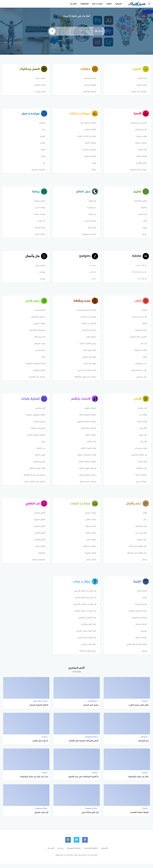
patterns (92, 274)
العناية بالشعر (90, 412)
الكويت (109, 4)
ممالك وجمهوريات (88, 236)
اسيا (43, 131)
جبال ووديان (40, 353)
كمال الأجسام (39, 229)
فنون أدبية (142, 465)
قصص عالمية (40, 85)
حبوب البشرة (40, 458)
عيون (144, 360)
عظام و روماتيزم (140, 353)
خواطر (144, 564)
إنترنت (144, 602)
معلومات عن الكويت (138, 92)
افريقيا (42, 137)
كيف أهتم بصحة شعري (86, 642)
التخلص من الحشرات (138, 124)
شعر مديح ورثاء (140, 452)
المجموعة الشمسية (37, 333)
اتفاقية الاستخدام (91, 853)
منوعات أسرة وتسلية (138, 171)
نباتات (93, 171)
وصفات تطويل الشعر (87, 472)
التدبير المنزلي (140, 131)
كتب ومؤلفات (141, 472)
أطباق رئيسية (39, 530)
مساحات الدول (90, 223)
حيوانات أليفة (90, 144)
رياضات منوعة (39, 216)
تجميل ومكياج (39, 425)
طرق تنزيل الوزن (89, 353)
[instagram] (68, 844)
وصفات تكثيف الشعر (87, 478)
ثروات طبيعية (39, 346)
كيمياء (144, 236)
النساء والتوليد (140, 333)
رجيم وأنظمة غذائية (87, 346)
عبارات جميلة (90, 530)
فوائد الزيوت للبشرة (37, 472)
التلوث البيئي (39, 326)
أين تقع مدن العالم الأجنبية (84, 609)
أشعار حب (143, 418)
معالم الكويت (141, 85)
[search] (52, 31)
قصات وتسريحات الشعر (86, 458)
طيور (94, 164)
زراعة (43, 360)
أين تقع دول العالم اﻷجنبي (85, 595)
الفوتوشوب (84, 4)
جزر (44, 164)
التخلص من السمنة (88, 320)
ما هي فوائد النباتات (87, 656)
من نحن (60, 853)
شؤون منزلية (141, 137)
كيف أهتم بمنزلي (88, 649)
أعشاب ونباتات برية (88, 124)
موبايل (144, 656)
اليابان (42, 144)
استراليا (42, 124)
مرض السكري (141, 380)
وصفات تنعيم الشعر (87, 485)
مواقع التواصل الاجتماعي (136, 649)
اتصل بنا (73, 4)
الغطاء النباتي (90, 131)
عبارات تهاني (90, 524)
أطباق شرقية (40, 544)
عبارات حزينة (90, 537)
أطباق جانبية (39, 517)
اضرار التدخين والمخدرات (86, 313)
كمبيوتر (143, 635)
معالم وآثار (91, 229)
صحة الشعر (91, 445)
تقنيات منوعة (141, 629)
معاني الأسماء (141, 164)
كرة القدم (41, 223)
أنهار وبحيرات (39, 313)
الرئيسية (118, 4)
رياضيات (143, 209)
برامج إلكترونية (140, 609)
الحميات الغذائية (89, 333)
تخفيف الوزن (90, 340)
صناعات (42, 274)
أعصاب (144, 313)
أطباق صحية (40, 550)
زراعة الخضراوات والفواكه (35, 366)
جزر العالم (92, 202)
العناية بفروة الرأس (88, 432)
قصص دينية (40, 79)
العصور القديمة (89, 85)
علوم (144, 223)
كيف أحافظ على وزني (87, 373)
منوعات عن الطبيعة (37, 380)
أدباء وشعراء (141, 412)
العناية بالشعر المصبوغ (86, 425)
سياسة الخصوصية (74, 853)
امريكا (43, 151)
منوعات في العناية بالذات (34, 485)
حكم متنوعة (141, 544)
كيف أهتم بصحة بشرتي (86, 635)
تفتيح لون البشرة (38, 432)
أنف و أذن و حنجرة (139, 320)
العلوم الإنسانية (140, 202)
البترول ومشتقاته (38, 320)
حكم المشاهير (141, 530)
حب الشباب (40, 452)
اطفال (144, 326)
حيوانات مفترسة (89, 151)
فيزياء (144, 229)
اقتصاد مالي (40, 268)
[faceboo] (85, 844)
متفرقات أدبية (141, 478)
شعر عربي (142, 438)
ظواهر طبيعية (39, 373)
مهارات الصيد (39, 236)
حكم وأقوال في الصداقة (136, 557)
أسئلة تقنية (141, 595)
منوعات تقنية (141, 642)
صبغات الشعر (90, 438)
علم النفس (142, 216)
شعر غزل (143, 445)
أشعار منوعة (141, 425)
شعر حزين (142, 432)
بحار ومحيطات (39, 340)
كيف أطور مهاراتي (88, 629)
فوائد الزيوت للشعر (88, 452)
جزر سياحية (91, 209)
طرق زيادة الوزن (89, 366)
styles (93, 281)
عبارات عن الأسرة (89, 550)
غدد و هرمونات (140, 366)
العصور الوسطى (89, 92)
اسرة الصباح (142, 79)
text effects (142, 281)
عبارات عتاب (91, 544)
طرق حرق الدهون (89, 360)
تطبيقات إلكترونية (139, 622)
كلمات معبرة (91, 564)
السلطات (41, 557)
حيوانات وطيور (90, 157)
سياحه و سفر (97, 4)
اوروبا (43, 157)
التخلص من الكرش (88, 326)
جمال (43, 445)
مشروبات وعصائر (38, 564)
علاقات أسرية (141, 157)
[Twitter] (77, 844)
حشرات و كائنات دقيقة (86, 137)
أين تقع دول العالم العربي (85, 602)
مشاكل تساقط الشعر (87, 465)
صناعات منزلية (140, 144)
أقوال (144, 517)
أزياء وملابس (40, 412)
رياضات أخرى (40, 209)
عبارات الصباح (90, 517)
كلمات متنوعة (90, 557)
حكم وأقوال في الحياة (137, 550)
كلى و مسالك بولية (138, 373)
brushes (92, 268)
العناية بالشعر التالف (87, 418)
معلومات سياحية (38, 171)
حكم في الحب (141, 537)
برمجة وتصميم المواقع (137, 616)
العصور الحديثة (89, 79)
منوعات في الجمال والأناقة (34, 478)
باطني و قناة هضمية (138, 340)
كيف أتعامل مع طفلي (87, 622)
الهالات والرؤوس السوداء (35, 418)
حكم (145, 524)
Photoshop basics (139, 274)
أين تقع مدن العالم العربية (85, 616)
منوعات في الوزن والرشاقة (85, 380)
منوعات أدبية (141, 485)
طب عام (143, 346)
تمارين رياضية (39, 202)
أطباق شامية (40, 537)
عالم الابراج (142, 151)
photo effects (141, 268)
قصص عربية (40, 92)
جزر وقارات (91, 216)
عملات (42, 281)
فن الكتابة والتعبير (139, 458)
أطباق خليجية (39, 524)
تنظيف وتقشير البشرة (36, 438)
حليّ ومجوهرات (39, 465)
